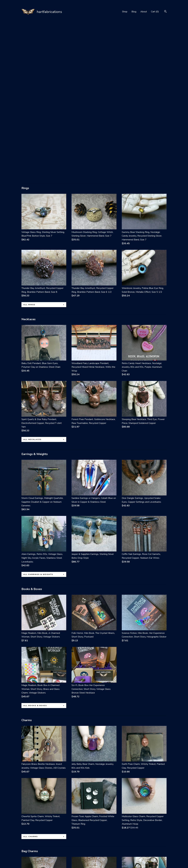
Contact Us (27, 857)
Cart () (155, 12)
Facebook (77, 841)
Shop (125, 12)
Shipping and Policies (32, 853)
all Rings (29, 150)
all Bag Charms (33, 809)
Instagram (77, 845)
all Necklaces (32, 284)
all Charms (31, 682)
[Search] (165, 12)
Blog (134, 12)
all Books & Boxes (35, 551)
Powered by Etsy (151, 849)
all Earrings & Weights (38, 419)
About (144, 12)
